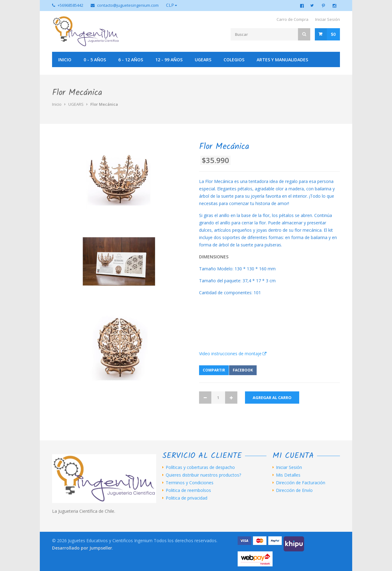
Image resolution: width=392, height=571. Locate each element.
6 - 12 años (131, 60)
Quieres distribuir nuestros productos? (203, 475)
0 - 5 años (95, 60)
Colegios (234, 60)
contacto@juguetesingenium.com (128, 5)
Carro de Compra (292, 19)
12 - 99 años (169, 60)
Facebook (243, 370)
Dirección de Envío (294, 490)
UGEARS (203, 60)
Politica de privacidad (187, 498)
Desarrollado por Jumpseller (82, 548)
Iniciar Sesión (328, 19)
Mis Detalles (288, 475)
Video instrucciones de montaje (230, 354)
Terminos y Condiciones (190, 483)
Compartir (214, 370)
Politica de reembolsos (188, 490)
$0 (333, 34)
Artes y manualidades (282, 60)
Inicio (65, 60)
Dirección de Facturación (301, 483)
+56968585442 (70, 5)
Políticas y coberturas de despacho (200, 467)
